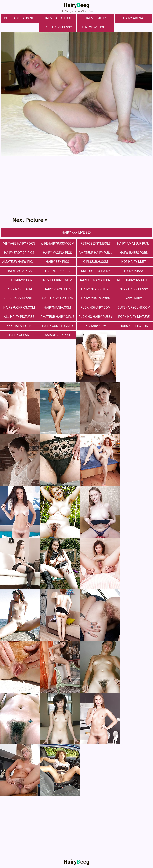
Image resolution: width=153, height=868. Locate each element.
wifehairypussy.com (57, 243)
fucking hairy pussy (96, 317)
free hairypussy (19, 280)
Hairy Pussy (134, 271)
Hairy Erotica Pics (19, 253)
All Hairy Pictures (19, 317)
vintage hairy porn (19, 243)
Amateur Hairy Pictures (20, 262)
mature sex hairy (96, 271)
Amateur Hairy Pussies (97, 253)
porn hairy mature (134, 317)
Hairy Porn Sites (57, 289)
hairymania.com (57, 308)
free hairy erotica (57, 298)
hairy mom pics (19, 271)
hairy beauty (95, 18)
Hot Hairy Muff (134, 262)
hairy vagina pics (57, 253)
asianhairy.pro (57, 335)
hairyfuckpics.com (19, 308)
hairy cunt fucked (57, 326)
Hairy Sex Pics (57, 262)
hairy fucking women (58, 280)
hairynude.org (57, 271)
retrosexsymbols (96, 243)
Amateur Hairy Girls (57, 317)
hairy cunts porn (96, 298)
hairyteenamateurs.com (97, 280)
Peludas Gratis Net (20, 18)
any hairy (134, 298)
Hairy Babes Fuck (58, 18)
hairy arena (133, 18)
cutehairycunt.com (134, 308)
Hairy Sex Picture (96, 289)
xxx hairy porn (19, 326)
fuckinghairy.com (96, 308)
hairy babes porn (134, 253)
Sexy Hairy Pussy (134, 289)
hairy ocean (19, 335)
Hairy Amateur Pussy (134, 243)
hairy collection (134, 326)
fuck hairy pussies (19, 298)
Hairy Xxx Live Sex (76, 233)
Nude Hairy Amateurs (135, 280)
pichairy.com (96, 326)
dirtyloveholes (95, 27)
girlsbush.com (96, 262)
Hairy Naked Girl (19, 289)
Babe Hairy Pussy (58, 27)
